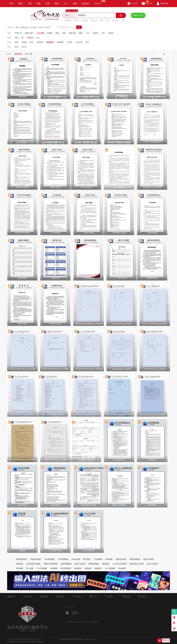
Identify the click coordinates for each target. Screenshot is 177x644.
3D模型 (95, 33)
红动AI (99, 2)
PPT (23, 38)
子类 (9, 38)
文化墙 (76, 20)
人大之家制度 (110, 568)
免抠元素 (72, 33)
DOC (17, 47)
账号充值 (60, 597)
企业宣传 (85, 20)
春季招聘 (68, 20)
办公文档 (33, 27)
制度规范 (50, 42)
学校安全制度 (36, 559)
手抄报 (24, 42)
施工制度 (87, 559)
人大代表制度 (42, 568)
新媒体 (50, 33)
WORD (41, 27)
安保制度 (122, 568)
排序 (9, 54)
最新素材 (11, 597)
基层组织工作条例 (137, 564)
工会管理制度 (49, 559)
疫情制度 (20, 568)
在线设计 (86, 3)
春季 (102, 20)
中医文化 (115, 20)
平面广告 (18, 33)
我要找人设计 (138, 15)
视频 (57, 3)
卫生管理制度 (63, 559)
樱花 (108, 20)
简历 (32, 42)
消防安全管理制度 (51, 564)
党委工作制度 (148, 559)
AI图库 (111, 33)
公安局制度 (98, 559)
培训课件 (60, 42)
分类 (9, 33)
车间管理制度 (66, 568)
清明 (123, 20)
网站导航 (44, 597)
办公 (66, 3)
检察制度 (98, 568)
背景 (48, 3)
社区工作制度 (152, 564)
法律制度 (88, 568)
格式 (9, 47)
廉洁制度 (106, 564)
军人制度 (30, 568)
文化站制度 (76, 559)
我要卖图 (174, 612)
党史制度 (20, 564)
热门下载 (29, 54)
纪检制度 (78, 568)
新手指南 (77, 597)
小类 (9, 42)
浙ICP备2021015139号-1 (34, 639)
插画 (39, 3)
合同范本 (40, 42)
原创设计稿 (24, 27)
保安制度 (109, 559)
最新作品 (18, 54)
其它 (87, 42)
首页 (11, 3)
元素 (30, 3)
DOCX (24, 47)
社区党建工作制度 (33, 564)
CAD (87, 33)
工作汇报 (79, 42)
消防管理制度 (135, 559)
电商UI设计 (29, 33)
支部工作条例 (80, 564)
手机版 (143, 596)
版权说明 (126, 597)
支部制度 (54, 568)
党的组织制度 (94, 564)
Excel (38, 38)
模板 (20, 3)
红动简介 (110, 597)
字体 (103, 33)
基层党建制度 (66, 564)
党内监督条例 (121, 559)
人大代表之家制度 (119, 564)
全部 (17, 38)
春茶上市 (94, 20)
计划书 (70, 42)
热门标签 (28, 597)
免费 (75, 3)
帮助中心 (93, 597)
